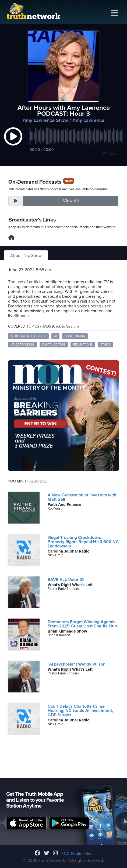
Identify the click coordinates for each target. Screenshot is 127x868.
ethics (105, 345)
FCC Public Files (77, 854)
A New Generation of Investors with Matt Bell (82, 497)
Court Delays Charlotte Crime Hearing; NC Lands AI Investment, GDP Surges (80, 711)
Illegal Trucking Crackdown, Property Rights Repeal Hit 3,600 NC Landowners (83, 542)
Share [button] (110, 154)
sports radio (75, 336)
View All (71, 201)
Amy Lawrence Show (45, 120)
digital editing (54, 345)
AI (55, 336)
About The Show (26, 256)
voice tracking (22, 345)
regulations (83, 345)
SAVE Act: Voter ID (66, 580)
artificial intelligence (28, 336)
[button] (13, 142)
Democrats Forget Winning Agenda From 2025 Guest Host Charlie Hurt (82, 624)
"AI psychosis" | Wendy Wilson (77, 664)
